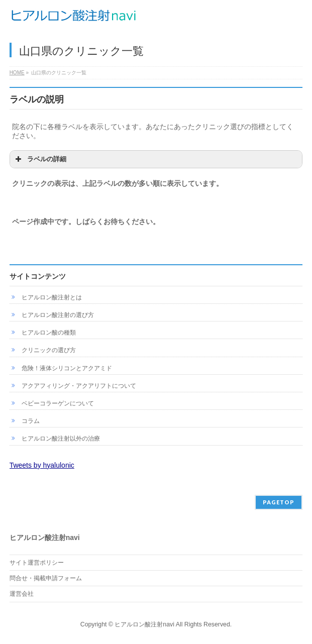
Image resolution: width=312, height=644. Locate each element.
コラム (31, 421)
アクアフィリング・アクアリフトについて (79, 386)
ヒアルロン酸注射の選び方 (58, 315)
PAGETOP (279, 502)
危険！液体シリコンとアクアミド (67, 368)
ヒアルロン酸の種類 (49, 333)
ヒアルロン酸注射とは (52, 297)
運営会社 (22, 594)
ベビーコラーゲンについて (58, 403)
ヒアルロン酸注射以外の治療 (61, 439)
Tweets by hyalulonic (42, 465)
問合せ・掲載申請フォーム (46, 578)
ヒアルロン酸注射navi (144, 624)
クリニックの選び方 (49, 350)
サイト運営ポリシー (37, 563)
